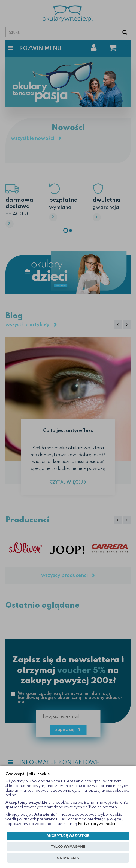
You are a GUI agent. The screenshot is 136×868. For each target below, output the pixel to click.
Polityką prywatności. (97, 824)
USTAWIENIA (68, 858)
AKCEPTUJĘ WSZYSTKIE (68, 836)
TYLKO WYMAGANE (68, 847)
